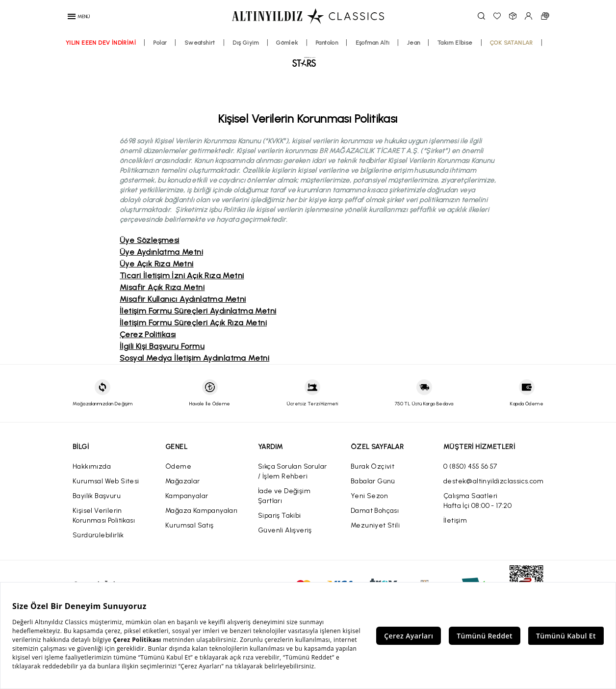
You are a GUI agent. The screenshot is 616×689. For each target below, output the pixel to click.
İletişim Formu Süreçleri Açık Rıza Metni (193, 323)
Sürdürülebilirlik (98, 535)
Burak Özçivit (372, 466)
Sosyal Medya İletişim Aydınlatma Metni (194, 358)
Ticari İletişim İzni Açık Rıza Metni (182, 276)
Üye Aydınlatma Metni (161, 252)
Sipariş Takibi (280, 516)
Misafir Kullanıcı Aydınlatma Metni (183, 299)
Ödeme (178, 466)
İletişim (455, 520)
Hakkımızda (92, 466)
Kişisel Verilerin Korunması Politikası (104, 516)
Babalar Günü (373, 481)
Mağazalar (183, 481)
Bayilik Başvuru (97, 496)
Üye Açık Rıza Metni (157, 264)
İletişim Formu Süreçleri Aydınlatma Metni (198, 311)
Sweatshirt (230, 59)
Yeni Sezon (369, 496)
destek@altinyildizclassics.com (493, 481)
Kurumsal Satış (190, 525)
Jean (444, 59)
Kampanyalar (187, 496)
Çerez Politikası (148, 334)
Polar (190, 59)
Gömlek (317, 59)
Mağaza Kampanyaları (202, 511)
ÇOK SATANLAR (283, 80)
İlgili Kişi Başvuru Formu (162, 346)
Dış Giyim (276, 59)
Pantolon (357, 59)
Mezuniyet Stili (375, 525)
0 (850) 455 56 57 (470, 466)
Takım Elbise (485, 59)
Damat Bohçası (375, 511)
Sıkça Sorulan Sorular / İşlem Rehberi (292, 471)
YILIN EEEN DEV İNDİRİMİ (131, 59)
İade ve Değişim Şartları (284, 496)
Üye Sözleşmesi (150, 240)
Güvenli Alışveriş (285, 530)
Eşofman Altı (403, 59)
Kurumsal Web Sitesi (106, 481)
